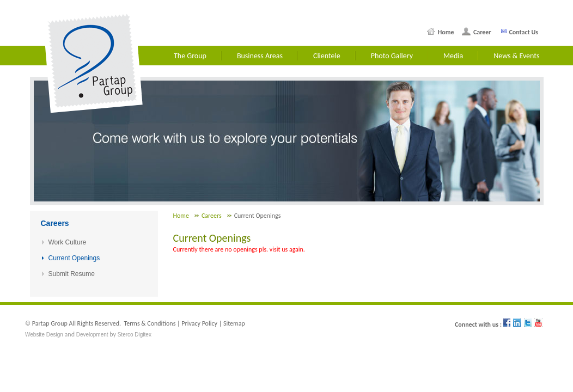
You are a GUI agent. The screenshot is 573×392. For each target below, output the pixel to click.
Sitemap (234, 323)
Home (444, 32)
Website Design (44, 335)
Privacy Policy (199, 323)
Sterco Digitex (135, 335)
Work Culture (68, 242)
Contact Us (523, 32)
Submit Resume (72, 274)
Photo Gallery (392, 56)
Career (480, 32)
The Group (190, 56)
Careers (212, 216)
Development (92, 335)
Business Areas (260, 56)
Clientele (327, 56)
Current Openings (74, 258)
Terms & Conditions (150, 323)
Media (453, 56)
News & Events (516, 56)
